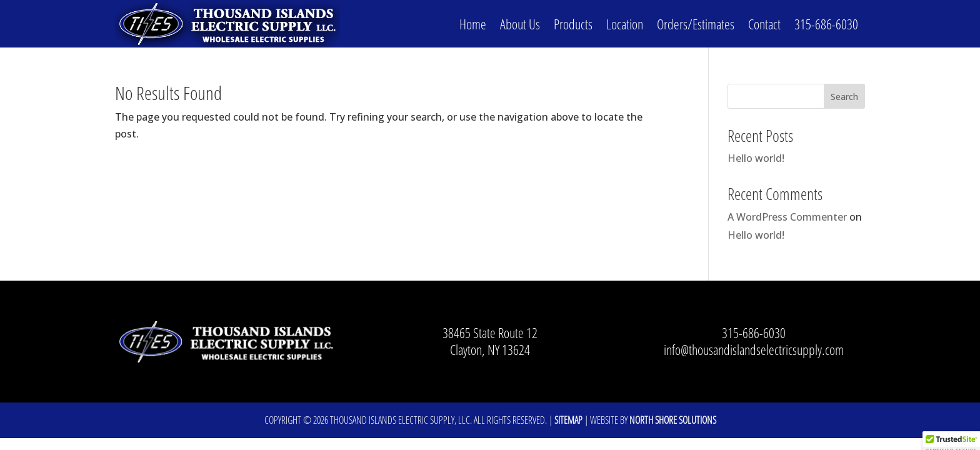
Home (473, 24)
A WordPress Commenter (787, 217)
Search (844, 97)
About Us (520, 24)
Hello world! (756, 158)
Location (625, 24)
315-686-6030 (826, 24)
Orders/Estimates (696, 24)
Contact (764, 24)
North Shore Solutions (673, 420)
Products (573, 24)
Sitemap (568, 420)
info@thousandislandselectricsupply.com (754, 349)
